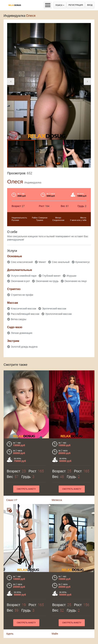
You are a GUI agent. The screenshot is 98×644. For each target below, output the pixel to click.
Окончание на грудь (47, 281)
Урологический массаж (58, 314)
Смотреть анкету (26, 607)
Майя (55, 618)
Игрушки (71, 276)
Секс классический (22, 262)
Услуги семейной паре (24, 276)
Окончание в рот (20, 281)
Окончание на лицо (76, 281)
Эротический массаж (54, 309)
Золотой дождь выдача (24, 347)
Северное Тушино (42, 219)
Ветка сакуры (19, 319)
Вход (90, 5)
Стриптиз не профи (22, 295)
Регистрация (76, 5)
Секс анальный (61, 262)
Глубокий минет (52, 276)
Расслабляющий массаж (25, 314)
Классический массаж (24, 309)
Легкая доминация (22, 333)
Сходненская (58, 220)
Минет (42, 262)
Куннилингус (83, 262)
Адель (10, 618)
